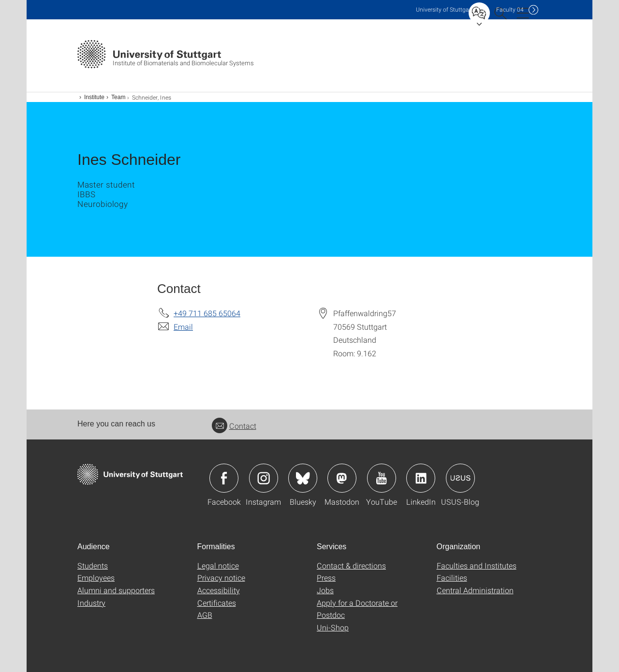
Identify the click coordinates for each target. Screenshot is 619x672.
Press (326, 577)
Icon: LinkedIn (421, 478)
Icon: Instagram (264, 478)
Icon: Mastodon (342, 478)
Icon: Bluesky (303, 478)
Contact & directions (351, 565)
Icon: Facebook (224, 478)
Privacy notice (221, 577)
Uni (444, 9)
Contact (234, 426)
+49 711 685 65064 (207, 313)
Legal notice (218, 565)
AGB (205, 615)
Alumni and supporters (116, 590)
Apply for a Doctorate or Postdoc (357, 609)
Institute (94, 97)
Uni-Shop (333, 627)
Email (183, 327)
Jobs (325, 590)
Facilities (452, 577)
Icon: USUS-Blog (460, 478)
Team (118, 97)
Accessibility (219, 590)
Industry (91, 603)
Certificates (217, 603)
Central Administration (475, 590)
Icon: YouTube (382, 478)
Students (93, 565)
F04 (510, 9)
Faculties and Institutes (477, 565)
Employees (96, 577)
